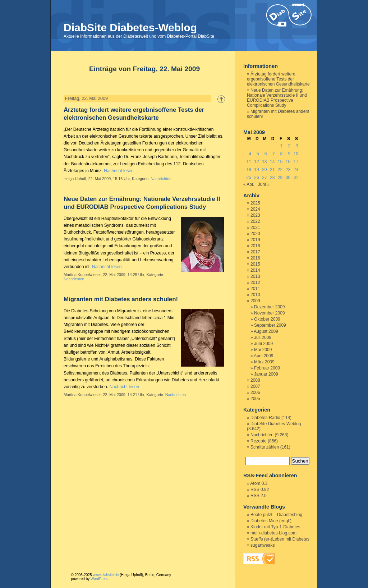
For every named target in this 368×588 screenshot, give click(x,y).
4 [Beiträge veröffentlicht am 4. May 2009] (250, 154)
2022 (255, 221)
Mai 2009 (263, 350)
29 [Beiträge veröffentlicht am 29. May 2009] (280, 178)
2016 (255, 258)
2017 (255, 252)
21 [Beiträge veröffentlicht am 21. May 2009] (272, 170)
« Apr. (249, 184)
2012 (255, 282)
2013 (255, 276)
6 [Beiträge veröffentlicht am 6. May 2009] (266, 154)
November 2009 (269, 313)
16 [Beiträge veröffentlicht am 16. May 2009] (288, 162)
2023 (255, 215)
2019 (255, 240)
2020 (255, 234)
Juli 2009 (263, 337)
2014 (255, 270)
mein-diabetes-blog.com (273, 533)
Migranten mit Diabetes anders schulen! (121, 299)
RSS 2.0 (259, 496)
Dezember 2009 (269, 307)
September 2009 (270, 325)
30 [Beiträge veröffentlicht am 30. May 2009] (288, 178)
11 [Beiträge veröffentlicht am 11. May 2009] (249, 162)
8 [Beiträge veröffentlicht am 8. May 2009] (282, 154)
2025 (255, 203)
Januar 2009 (266, 374)
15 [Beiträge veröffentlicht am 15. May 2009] (280, 162)
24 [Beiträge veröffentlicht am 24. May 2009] (296, 170)
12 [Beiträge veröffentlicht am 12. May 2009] (256, 162)
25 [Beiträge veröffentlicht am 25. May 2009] (249, 178)
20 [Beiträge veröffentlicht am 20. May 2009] (264, 170)
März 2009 (264, 362)
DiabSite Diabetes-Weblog (130, 27)
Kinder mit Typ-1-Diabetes (275, 527)
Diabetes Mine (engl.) (271, 521)
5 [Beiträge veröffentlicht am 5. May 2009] (258, 154)
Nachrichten (161, 179)
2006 (255, 392)
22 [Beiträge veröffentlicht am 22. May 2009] (280, 170)
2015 (255, 264)
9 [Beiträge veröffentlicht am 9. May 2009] (289, 154)
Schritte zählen (265, 447)
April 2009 (263, 356)
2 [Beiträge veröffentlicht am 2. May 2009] (289, 146)
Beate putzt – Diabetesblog (276, 515)
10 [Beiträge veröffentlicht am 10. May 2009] (296, 154)
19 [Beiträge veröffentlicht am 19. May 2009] (256, 170)
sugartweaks (263, 545)
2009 (255, 301)
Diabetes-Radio (265, 418)
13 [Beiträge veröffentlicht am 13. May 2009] (264, 162)
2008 (255, 380)
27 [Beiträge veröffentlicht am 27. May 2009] (264, 178)
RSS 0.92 (260, 490)
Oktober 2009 (267, 319)
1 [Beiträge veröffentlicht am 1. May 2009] (282, 146)
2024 (255, 209)
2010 (255, 295)
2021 (255, 228)
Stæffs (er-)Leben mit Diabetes (280, 539)
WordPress (99, 579)
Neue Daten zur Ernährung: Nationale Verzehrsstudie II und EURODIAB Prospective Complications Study (277, 98)
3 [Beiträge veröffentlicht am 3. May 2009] (297, 146)
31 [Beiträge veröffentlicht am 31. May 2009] (296, 178)
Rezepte (259, 441)
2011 (255, 289)
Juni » (264, 184)
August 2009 (266, 331)
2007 (255, 386)
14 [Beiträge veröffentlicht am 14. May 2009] (272, 162)
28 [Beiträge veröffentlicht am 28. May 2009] (272, 178)
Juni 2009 (263, 344)
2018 (255, 246)
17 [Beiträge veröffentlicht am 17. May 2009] (296, 162)
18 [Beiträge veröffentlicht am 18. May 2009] (249, 170)
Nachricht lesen (119, 171)
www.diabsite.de (106, 575)
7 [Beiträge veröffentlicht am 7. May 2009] (274, 154)
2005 (255, 399)
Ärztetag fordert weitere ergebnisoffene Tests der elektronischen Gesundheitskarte (278, 79)
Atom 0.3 (259, 483)
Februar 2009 (267, 368)
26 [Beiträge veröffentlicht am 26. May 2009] (256, 178)
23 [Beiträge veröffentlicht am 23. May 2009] (288, 170)
